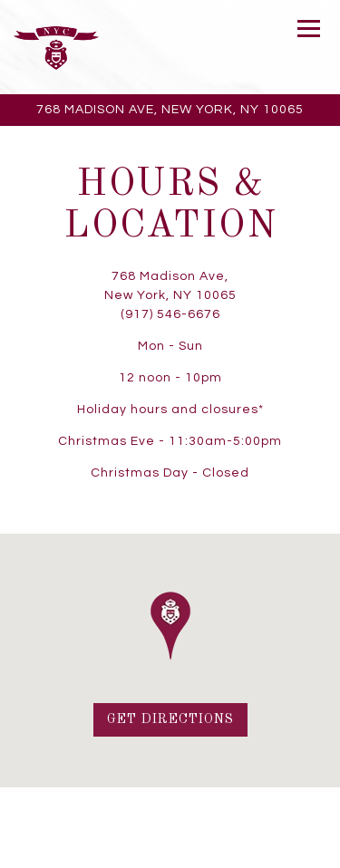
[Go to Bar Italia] (170, 110)
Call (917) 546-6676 (170, 816)
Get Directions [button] (170, 719)
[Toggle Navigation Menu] (309, 29)
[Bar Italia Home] (56, 47)
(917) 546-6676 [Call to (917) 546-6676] (170, 314)
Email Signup (170, 851)
